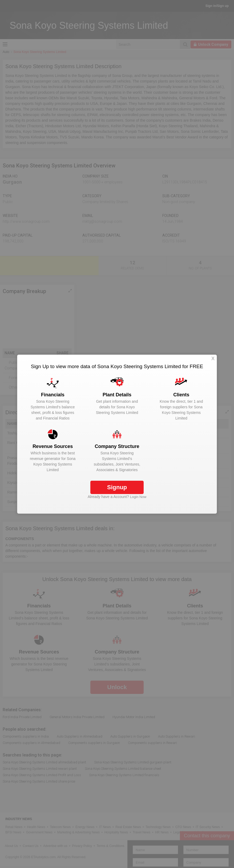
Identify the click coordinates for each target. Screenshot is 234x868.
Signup (117, 487)
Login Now (138, 497)
